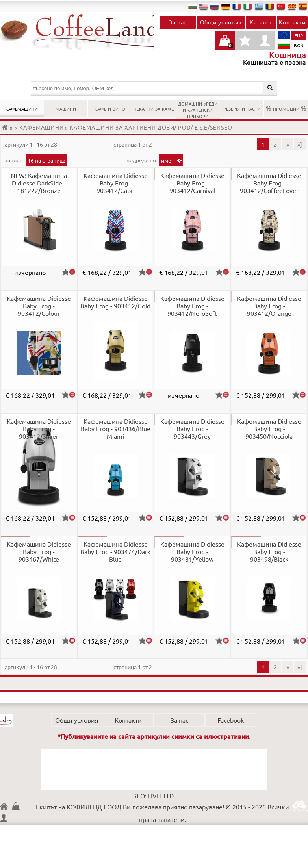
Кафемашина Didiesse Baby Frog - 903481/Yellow (192, 551)
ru (215, 6)
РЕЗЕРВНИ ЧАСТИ (242, 108)
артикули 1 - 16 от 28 (31, 144)
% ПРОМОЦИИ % (286, 108)
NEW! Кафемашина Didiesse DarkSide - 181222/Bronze (39, 183)
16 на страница (46, 160)
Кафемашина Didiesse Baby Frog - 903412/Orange (269, 306)
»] (300, 144)
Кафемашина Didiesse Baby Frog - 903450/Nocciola (269, 428)
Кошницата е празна (225, 45)
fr (237, 6)
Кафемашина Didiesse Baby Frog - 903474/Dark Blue (115, 551)
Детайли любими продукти (245, 45)
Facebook (231, 720)
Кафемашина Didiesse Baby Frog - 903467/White (39, 551)
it (248, 6)
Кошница (18, 806)
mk (292, 6)
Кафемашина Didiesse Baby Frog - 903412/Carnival (192, 183)
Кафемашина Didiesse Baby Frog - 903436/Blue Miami (116, 428)
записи (14, 160)
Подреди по (142, 160)
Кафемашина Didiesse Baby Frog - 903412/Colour (39, 306)
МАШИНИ (66, 108)
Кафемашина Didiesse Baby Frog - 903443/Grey (192, 428)
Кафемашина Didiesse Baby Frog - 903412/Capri (116, 183)
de (226, 6)
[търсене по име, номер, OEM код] (154, 88)
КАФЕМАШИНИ (22, 108)
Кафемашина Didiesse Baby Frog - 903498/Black (269, 551)
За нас (178, 22)
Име (166, 160)
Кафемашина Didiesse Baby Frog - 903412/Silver (39, 428)
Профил (265, 41)
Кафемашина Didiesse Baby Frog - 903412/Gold (115, 302)
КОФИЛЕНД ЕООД (6, 807)
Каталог (261, 22)
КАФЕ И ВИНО (110, 108)
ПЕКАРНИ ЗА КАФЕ (154, 108)
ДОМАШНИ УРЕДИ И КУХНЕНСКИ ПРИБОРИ (198, 109)
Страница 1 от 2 (133, 144)
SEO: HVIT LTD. (154, 796)
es (303, 6)
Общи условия (221, 22)
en (204, 6)
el (259, 6)
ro (270, 6)
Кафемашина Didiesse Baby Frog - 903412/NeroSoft (192, 306)
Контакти (292, 22)
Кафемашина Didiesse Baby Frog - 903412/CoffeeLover (269, 183)
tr (281, 6)
